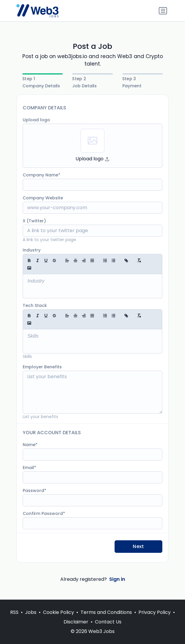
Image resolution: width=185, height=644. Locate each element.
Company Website (43, 198)
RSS (14, 612)
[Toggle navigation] (163, 11)
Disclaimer (76, 622)
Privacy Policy (155, 612)
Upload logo (36, 120)
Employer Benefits (42, 367)
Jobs (31, 612)
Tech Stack (35, 305)
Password (33, 491)
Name (29, 445)
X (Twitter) (34, 221)
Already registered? (93, 579)
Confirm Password (43, 513)
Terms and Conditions (106, 612)
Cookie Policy (58, 612)
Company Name (40, 175)
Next (138, 546)
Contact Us (108, 622)
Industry (32, 250)
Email (28, 468)
